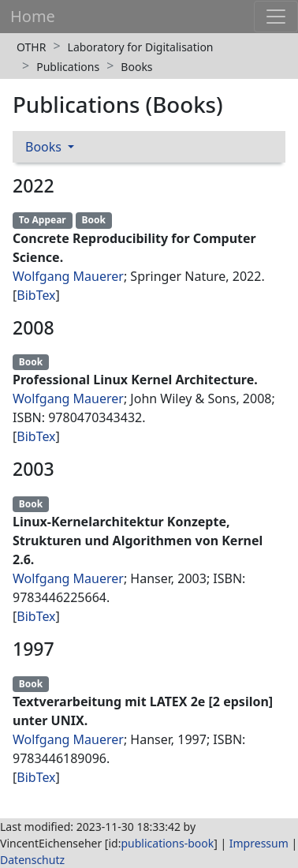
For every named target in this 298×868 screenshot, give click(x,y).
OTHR (31, 47)
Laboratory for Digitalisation (141, 47)
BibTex (36, 295)
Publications (68, 67)
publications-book (167, 843)
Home (33, 16)
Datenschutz (32, 860)
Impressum (259, 843)
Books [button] (45, 147)
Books (136, 67)
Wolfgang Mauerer (68, 276)
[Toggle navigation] (276, 17)
